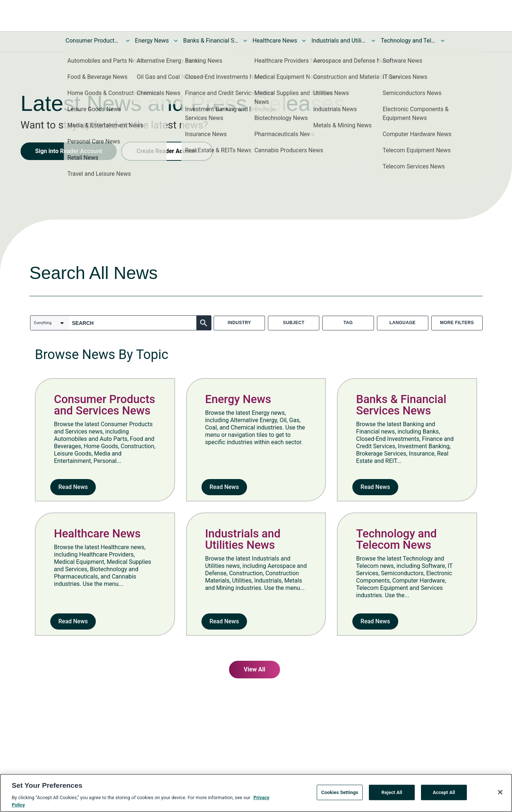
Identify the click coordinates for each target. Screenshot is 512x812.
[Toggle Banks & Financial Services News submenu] (245, 41)
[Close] (500, 793)
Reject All (392, 793)
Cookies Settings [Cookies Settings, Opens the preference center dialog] (340, 793)
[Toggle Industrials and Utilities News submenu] (373, 41)
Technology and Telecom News (408, 41)
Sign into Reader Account (69, 151)
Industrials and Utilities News (339, 41)
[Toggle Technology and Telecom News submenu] (443, 41)
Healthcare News (275, 41)
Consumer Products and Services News (93, 41)
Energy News (152, 41)
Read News (73, 487)
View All (254, 669)
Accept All (444, 793)
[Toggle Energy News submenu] (176, 41)
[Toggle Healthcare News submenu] (304, 41)
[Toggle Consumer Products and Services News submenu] (128, 41)
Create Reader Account (167, 151)
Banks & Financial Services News (211, 41)
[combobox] (50, 323)
